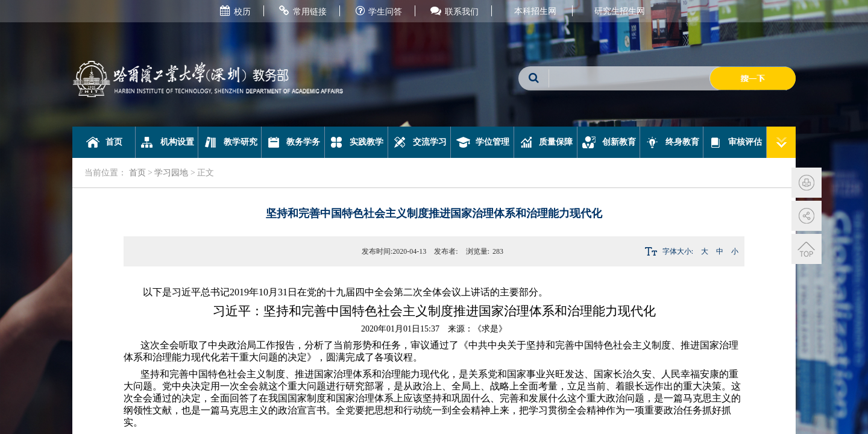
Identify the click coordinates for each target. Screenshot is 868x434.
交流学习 (419, 142)
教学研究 (230, 142)
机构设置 (167, 142)
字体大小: (678, 251)
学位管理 (483, 142)
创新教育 (609, 142)
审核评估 (735, 142)
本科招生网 (535, 11)
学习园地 (171, 173)
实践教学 (356, 142)
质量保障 (546, 142)
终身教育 (672, 142)
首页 (104, 142)
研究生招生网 (620, 11)
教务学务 (293, 142)
